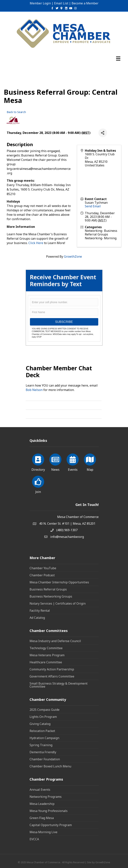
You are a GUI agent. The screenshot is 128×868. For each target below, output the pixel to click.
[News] (55, 462)
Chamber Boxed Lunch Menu (50, 766)
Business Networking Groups (51, 596)
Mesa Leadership (42, 804)
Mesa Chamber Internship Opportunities (59, 582)
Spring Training (41, 745)
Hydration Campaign (44, 738)
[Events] (73, 462)
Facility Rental (40, 611)
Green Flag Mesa (42, 818)
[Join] (38, 484)
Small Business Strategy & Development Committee (59, 685)
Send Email (93, 206)
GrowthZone (73, 256)
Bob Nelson (34, 390)
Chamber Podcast (42, 575)
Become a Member (85, 3)
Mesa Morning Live (43, 832)
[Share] (103, 133)
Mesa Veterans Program (47, 655)
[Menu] (118, 59)
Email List (61, 3)
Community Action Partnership (52, 669)
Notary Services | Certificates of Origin (58, 603)
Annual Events (40, 790)
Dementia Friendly (43, 752)
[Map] (90, 462)
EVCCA (34, 839)
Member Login (40, 3)
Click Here (36, 243)
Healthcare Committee (46, 662)
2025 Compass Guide (45, 710)
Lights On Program (43, 717)
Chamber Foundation (45, 759)
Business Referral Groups (48, 589)
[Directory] (38, 462)
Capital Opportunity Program (51, 825)
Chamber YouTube (43, 568)
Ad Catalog (37, 618)
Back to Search (16, 112)
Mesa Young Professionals (49, 811)
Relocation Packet (42, 731)
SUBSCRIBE (64, 322)
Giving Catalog (40, 724)
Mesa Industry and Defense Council (55, 641)
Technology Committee (46, 648)
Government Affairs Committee (52, 676)
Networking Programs (46, 797)
